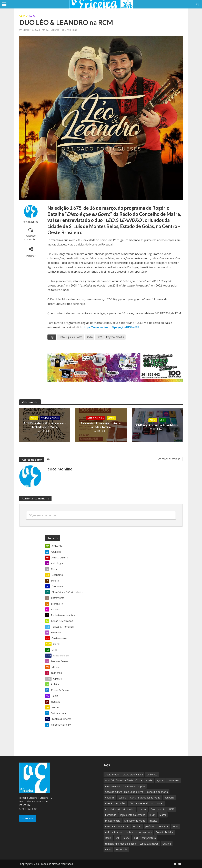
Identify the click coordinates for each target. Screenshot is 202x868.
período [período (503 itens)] (150, 826)
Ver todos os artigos (169, 459)
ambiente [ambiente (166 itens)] (152, 775)
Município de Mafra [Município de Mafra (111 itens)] (135, 821)
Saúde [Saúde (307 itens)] (126, 838)
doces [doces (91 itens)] (160, 803)
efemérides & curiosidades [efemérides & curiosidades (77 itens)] (120, 809)
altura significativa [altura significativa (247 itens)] (133, 775)
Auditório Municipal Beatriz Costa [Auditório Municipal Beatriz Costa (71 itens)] (124, 780)
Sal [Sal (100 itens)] (117, 838)
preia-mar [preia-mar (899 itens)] (163, 826)
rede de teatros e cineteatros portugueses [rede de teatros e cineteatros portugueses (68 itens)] (128, 832)
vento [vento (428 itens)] (108, 849)
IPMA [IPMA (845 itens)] (152, 815)
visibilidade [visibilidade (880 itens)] (121, 849)
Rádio (31, 16)
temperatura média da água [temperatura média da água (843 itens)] (121, 844)
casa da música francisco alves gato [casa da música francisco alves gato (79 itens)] (125, 786)
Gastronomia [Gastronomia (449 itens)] (158, 809)
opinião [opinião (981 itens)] (137, 826)
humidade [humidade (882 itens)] (111, 815)
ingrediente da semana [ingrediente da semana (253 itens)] (133, 815)
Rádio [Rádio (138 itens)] (108, 838)
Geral (23, 16)
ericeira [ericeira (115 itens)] (143, 809)
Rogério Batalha (115, 337)
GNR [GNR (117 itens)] (172, 809)
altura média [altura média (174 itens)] (112, 775)
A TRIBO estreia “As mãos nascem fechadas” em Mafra (45, 425)
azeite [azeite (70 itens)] (149, 780)
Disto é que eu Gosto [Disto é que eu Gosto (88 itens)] (141, 803)
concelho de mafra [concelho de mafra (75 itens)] (157, 792)
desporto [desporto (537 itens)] (170, 798)
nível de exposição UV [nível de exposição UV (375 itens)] (117, 826)
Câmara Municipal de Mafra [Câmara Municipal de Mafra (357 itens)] (145, 798)
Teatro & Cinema (50, 418)
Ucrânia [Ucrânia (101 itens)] (167, 844)
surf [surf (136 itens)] (136, 838)
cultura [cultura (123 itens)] (122, 798)
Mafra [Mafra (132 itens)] (163, 815)
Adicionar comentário (31, 238)
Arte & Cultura (96, 418)
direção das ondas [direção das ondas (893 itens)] (115, 803)
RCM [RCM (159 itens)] (175, 826)
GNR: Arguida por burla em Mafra (157, 425)
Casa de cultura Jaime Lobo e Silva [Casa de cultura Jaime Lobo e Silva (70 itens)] (124, 792)
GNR (162, 420)
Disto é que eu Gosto (71, 337)
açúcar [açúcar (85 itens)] (160, 780)
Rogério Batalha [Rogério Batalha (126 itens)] (165, 832)
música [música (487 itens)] (153, 821)
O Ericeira (28, 818)
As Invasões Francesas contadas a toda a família (101, 425)
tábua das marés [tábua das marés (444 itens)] (149, 844)
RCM (99, 337)
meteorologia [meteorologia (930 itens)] (113, 821)
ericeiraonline (31, 222)
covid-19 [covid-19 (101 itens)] (110, 798)
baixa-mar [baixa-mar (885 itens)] (173, 780)
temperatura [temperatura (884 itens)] (149, 838)
